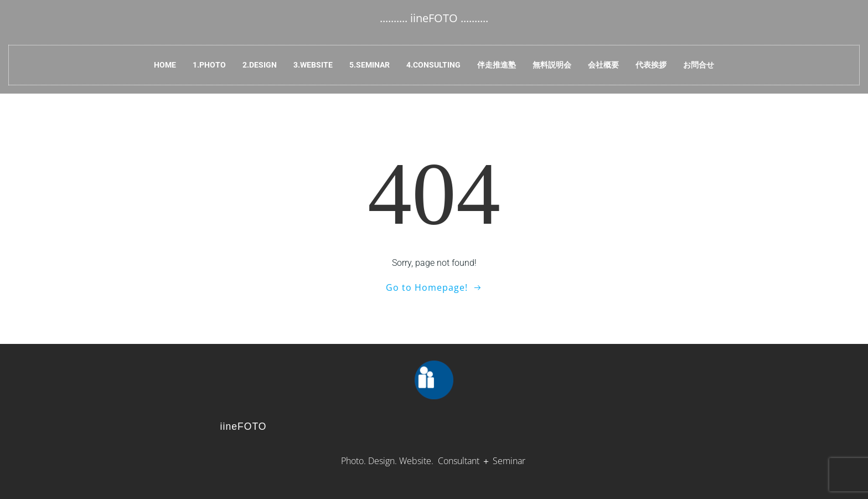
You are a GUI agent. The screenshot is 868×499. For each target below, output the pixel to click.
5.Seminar (370, 65)
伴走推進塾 (497, 65)
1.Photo (209, 65)
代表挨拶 (651, 65)
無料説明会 (552, 65)
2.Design (260, 65)
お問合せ (699, 65)
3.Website (313, 65)
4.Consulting (433, 65)
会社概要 (603, 65)
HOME (165, 65)
